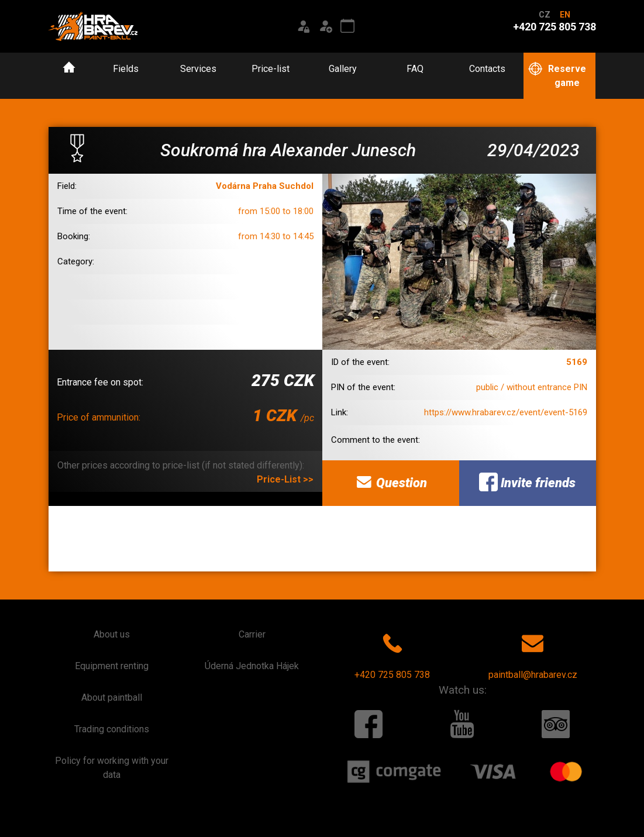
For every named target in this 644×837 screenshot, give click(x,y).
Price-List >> (285, 479)
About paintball (112, 697)
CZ (545, 15)
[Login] (303, 26)
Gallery (343, 69)
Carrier (252, 634)
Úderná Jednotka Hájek (252, 666)
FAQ (415, 69)
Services (198, 69)
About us (112, 634)
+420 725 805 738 (392, 654)
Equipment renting (112, 666)
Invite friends (527, 482)
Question (391, 482)
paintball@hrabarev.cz (533, 654)
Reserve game (557, 75)
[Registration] (325, 26)
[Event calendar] (347, 26)
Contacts (487, 69)
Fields (126, 69)
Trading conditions (112, 729)
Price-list (271, 69)
